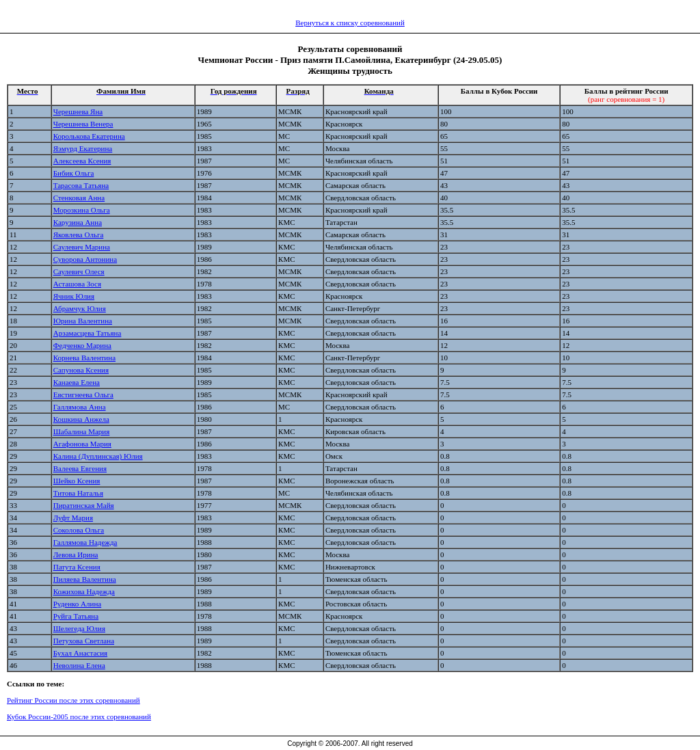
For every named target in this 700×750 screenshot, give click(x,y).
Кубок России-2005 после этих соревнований (79, 716)
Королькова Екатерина (89, 136)
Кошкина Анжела (81, 419)
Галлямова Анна (80, 407)
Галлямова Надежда (85, 542)
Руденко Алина (77, 604)
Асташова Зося (77, 284)
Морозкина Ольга (82, 210)
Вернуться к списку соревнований (350, 23)
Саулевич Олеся (79, 271)
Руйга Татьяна (76, 616)
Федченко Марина (82, 345)
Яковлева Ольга (79, 235)
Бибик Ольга (74, 173)
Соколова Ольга (79, 530)
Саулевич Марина (82, 247)
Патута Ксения (77, 567)
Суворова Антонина (85, 259)
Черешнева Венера (83, 124)
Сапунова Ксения (81, 370)
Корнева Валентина (84, 358)
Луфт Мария (73, 518)
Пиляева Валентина (85, 579)
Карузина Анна (78, 222)
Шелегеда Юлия (79, 628)
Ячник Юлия (74, 296)
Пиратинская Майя (84, 505)
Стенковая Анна (79, 198)
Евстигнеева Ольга (83, 394)
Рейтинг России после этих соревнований (73, 700)
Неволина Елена (79, 665)
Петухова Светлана (84, 641)
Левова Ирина (76, 554)
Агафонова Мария (82, 444)
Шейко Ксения (77, 481)
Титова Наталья (78, 493)
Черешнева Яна (78, 111)
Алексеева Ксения (82, 161)
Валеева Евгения (80, 468)
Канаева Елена (77, 382)
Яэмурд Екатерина (83, 148)
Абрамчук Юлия (80, 308)
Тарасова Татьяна (81, 185)
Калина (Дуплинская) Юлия (98, 456)
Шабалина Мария (82, 431)
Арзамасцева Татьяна (87, 333)
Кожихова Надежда (84, 591)
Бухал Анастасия (80, 653)
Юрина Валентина (83, 321)
